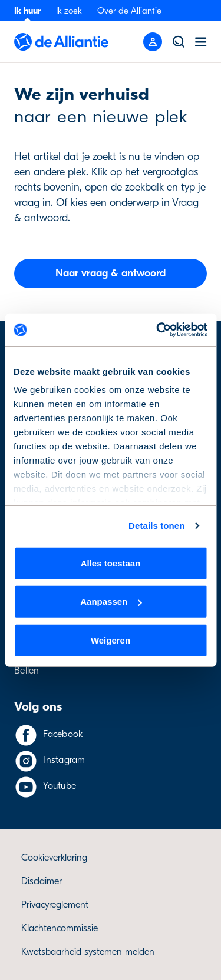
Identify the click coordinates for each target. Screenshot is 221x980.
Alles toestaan (111, 563)
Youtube (60, 786)
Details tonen (156, 526)
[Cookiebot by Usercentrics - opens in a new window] (157, 330)
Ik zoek (69, 11)
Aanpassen (111, 601)
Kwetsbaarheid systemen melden (88, 952)
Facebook (63, 734)
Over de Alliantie (129, 11)
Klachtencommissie (60, 928)
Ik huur (27, 11)
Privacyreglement (55, 905)
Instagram (64, 760)
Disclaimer (42, 881)
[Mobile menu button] (153, 42)
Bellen (27, 671)
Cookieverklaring (54, 858)
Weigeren (111, 640)
